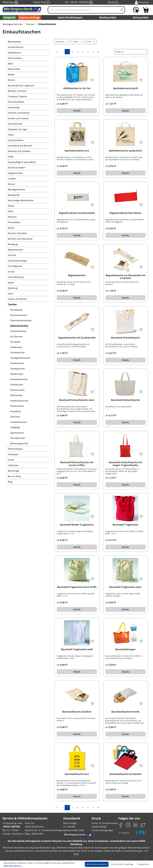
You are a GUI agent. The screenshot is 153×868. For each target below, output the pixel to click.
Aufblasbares (14, 53)
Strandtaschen (17, 438)
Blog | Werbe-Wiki (34, 834)
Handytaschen (17, 369)
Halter (11, 135)
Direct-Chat (42, 2)
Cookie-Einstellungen (52, 830)
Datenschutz (31, 830)
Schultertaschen (18, 422)
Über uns (30, 823)
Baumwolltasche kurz (77, 774)
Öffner (11, 206)
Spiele (11, 283)
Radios (11, 228)
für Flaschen (16, 336)
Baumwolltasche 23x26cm (77, 712)
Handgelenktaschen (20, 358)
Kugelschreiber (15, 173)
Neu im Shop (14, 476)
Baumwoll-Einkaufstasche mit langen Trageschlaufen (125, 464)
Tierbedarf (13, 454)
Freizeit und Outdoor (18, 118)
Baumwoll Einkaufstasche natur (77, 400)
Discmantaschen (18, 315)
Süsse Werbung (16, 277)
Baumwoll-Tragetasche (125, 525)
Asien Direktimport (70, 18)
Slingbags (15, 427)
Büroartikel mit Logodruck (20, 85)
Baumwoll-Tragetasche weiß (77, 649)
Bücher (11, 80)
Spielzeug (13, 288)
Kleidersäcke (17, 374)
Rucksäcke (16, 411)
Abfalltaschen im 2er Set (77, 88)
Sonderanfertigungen (102, 830)
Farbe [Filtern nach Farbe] (77, 41)
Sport (10, 293)
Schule (11, 272)
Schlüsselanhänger (17, 261)
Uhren (11, 460)
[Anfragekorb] (146, 10)
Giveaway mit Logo (17, 129)
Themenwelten (15, 449)
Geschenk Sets (15, 124)
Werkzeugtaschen (19, 443)
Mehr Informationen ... (12, 866)
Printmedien (14, 222)
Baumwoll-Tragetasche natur (125, 587)
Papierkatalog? (99, 827)
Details (77, 111)
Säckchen (15, 417)
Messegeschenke (16, 189)
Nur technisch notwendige (124, 864)
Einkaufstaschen (19, 326)
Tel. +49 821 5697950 (79, 2)
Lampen (12, 178)
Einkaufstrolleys (18, 331)
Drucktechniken (110, 823)
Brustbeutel (16, 310)
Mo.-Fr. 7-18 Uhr (11, 830)
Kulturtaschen (17, 390)
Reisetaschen (17, 406)
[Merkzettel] (136, 10)
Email (113, 2)
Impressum (17, 834)
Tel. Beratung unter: (12, 823)
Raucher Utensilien (17, 233)
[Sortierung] (131, 52)
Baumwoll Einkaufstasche (125, 338)
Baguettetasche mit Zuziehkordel (77, 338)
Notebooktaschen (19, 401)
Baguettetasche (77, 275)
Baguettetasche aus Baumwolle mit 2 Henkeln (125, 277)
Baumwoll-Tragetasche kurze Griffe (77, 587)
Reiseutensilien (15, 250)
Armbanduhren (15, 47)
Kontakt (6, 834)
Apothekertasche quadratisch (125, 151)
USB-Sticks (13, 465)
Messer (11, 184)
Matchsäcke (16, 395)
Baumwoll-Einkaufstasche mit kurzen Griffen (77, 464)
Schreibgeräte (15, 266)
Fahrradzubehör (16, 102)
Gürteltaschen (17, 352)
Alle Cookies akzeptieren (99, 864)
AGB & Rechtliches (34, 827)
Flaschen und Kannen (18, 113)
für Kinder (15, 342)
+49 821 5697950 (11, 827)
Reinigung (13, 244)
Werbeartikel (108, 18)
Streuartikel (141, 18)
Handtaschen (17, 363)
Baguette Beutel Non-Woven (125, 213)
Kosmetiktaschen (19, 379)
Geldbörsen (16, 347)
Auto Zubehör (14, 58)
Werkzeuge (13, 471)
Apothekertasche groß (125, 88)
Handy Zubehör (15, 140)
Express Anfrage (29, 18)
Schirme (12, 255)
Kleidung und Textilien (18, 151)
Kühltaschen (16, 385)
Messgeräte (13, 195)
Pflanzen (12, 217)
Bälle (10, 64)
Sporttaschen (17, 433)
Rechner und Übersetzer (20, 239)
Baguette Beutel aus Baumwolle (77, 213)
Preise (95, 823)
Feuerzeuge (14, 107)
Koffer (11, 157)
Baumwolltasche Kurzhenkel (125, 774)
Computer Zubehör (17, 96)
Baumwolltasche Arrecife (125, 712)
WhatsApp (10, 2)
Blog (10, 482)
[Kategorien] (9, 18)
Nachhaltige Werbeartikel (20, 200)
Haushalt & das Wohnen (20, 146)
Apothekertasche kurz (77, 151)
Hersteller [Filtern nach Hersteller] (62, 41)
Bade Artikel (14, 69)
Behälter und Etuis (17, 91)
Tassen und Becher (17, 299)
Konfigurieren (144, 864)
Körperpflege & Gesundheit (21, 162)
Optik (10, 211)
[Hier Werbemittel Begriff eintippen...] (83, 10)
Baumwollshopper (125, 649)
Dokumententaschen (20, 320)
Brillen (11, 75)
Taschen (12, 304)
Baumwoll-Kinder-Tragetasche (77, 525)
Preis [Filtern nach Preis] (90, 41)
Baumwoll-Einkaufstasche (125, 400)
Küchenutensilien (16, 168)
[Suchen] (122, 10)
